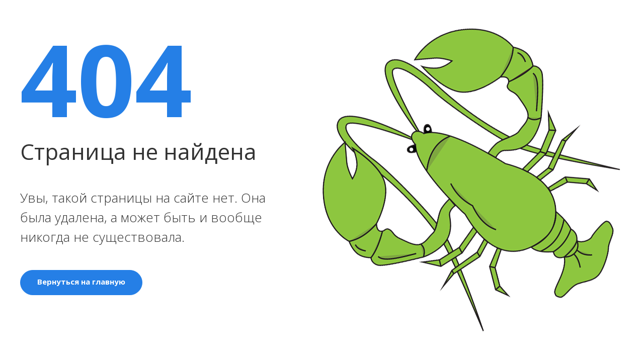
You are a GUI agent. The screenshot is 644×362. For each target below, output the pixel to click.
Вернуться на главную (81, 282)
